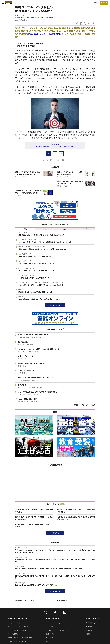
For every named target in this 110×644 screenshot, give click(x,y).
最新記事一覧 (55, 591)
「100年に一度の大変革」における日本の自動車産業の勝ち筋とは (76, 511)
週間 (65, 229)
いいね (85, 229)
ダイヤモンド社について (94, 619)
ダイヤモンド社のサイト (54, 619)
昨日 (45, 229)
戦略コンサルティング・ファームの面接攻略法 (41, 18)
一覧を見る (55, 533)
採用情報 (89, 630)
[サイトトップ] (8, 3)
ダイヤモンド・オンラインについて (19, 619)
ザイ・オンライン (51, 638)
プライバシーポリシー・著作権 (17, 641)
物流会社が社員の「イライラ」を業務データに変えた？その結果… (34, 518)
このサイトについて (14, 623)
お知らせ (89, 634)
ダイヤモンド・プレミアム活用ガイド (19, 630)
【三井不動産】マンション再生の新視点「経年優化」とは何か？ (34, 525)
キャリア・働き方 (20, 18)
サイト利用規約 (13, 634)
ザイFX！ (49, 641)
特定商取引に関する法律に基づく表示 (20, 638)
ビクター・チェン (20, 15)
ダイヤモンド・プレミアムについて (18, 627)
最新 (25, 229)
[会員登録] (104, 3)
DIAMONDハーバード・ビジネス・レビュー (59, 630)
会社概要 (89, 627)
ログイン (95, 3)
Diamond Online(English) (54, 623)
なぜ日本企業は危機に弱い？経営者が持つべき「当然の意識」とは (76, 518)
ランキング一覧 (55, 305)
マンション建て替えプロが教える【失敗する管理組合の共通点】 (34, 511)
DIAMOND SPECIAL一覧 (25, 601)
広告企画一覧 (62, 601)
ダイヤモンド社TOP (92, 623)
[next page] (61, 154)
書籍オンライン (51, 634)
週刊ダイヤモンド (51, 627)
